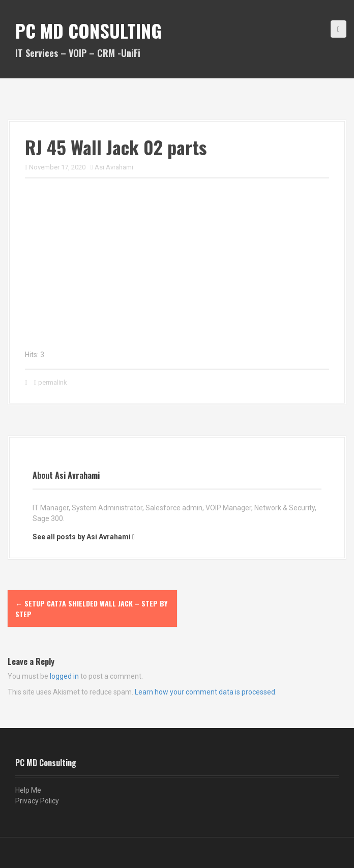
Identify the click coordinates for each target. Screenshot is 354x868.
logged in (64, 676)
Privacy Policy (37, 801)
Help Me (28, 790)
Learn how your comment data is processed (205, 692)
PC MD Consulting (88, 30)
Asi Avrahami (114, 167)
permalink (52, 382)
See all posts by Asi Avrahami (82, 537)
